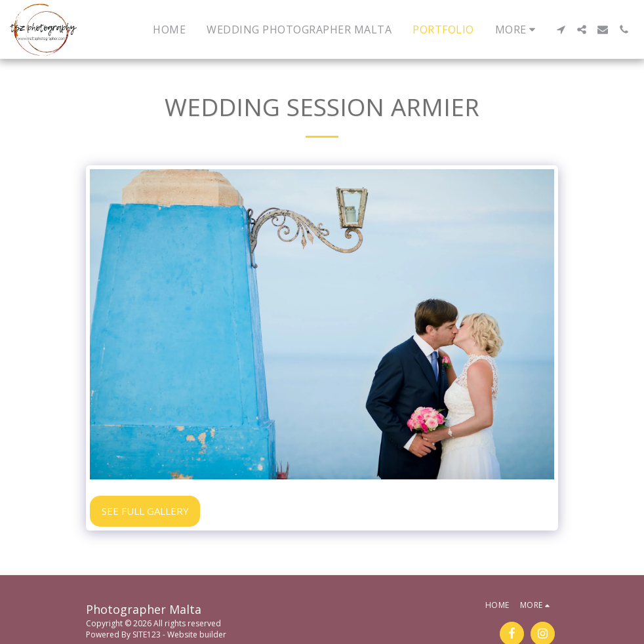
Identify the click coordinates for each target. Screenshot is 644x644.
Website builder (197, 634)
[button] (561, 30)
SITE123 (147, 634)
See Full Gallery (145, 511)
